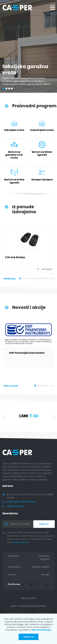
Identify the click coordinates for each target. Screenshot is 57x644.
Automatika (14, 567)
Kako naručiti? (29, 598)
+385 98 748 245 (15, 506)
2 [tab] (24, 279)
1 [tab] (21, 279)
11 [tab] (51, 279)
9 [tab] (45, 279)
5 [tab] (33, 279)
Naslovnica (13, 556)
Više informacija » (41, 630)
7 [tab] (39, 279)
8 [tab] (42, 279)
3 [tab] (27, 279)
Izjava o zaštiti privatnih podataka (28, 606)
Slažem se (28, 637)
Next (53, 416)
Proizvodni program (44, 557)
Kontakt (45, 575)
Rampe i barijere (41, 567)
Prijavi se (44, 524)
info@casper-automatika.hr (21, 502)
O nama (12, 575)
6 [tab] (36, 279)
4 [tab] (30, 279)
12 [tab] (54, 279)
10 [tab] (48, 279)
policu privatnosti (23, 542)
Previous (4, 416)
